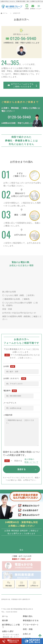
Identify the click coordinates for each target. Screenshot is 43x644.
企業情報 (27, 609)
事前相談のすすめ (31, 577)
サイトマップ (29, 625)
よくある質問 (8, 631)
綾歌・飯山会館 (8, 600)
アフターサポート (31, 581)
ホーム (5, 13)
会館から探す (8, 588)
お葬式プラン (8, 608)
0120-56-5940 (12, 568)
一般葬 (5, 611)
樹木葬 (5, 577)
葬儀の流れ (28, 573)
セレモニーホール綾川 (11, 591)
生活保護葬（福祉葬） (11, 616)
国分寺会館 (7, 598)
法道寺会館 (7, 603)
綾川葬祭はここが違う (11, 582)
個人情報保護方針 (31, 620)
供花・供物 (28, 586)
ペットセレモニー (31, 600)
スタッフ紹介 (28, 615)
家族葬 (5, 614)
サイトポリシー (30, 630)
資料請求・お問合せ (11, 626)
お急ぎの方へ (8, 621)
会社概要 (27, 612)
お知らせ (27, 590)
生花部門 (27, 595)
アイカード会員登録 (32, 604)
